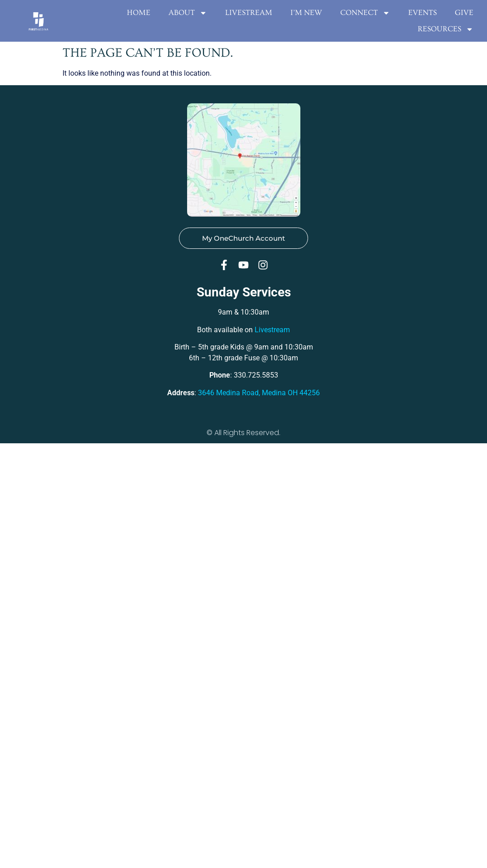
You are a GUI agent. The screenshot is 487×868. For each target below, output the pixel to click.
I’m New (306, 12)
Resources (446, 29)
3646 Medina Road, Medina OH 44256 (259, 393)
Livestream (249, 12)
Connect (365, 13)
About (188, 13)
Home (139, 12)
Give (464, 12)
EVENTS (422, 12)
